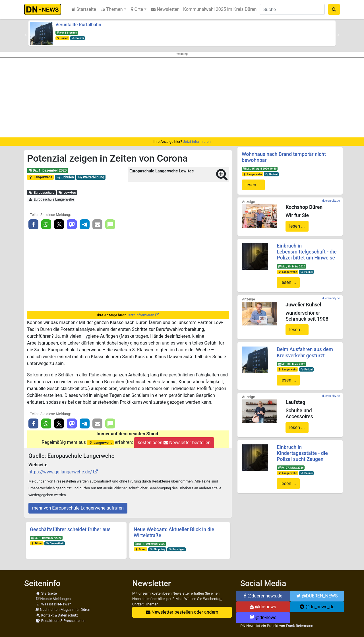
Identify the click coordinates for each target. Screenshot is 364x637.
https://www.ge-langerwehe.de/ (60, 472)
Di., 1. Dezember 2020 (47, 170)
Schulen (65, 177)
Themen (112, 9)
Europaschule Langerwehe (51, 199)
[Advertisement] (182, 98)
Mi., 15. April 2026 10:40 (260, 169)
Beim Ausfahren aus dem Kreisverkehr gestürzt (305, 352)
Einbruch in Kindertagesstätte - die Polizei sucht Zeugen (302, 453)
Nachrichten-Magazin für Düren (63, 610)
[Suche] (292, 9)
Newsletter (165, 9)
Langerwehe (40, 177)
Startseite (84, 9)
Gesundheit (55, 543)
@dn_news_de (317, 607)
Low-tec (67, 193)
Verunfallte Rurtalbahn (78, 25)
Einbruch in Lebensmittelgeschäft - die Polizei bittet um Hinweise (307, 252)
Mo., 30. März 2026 (291, 266)
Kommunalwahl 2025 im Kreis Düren (220, 9)
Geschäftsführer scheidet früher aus (70, 529)
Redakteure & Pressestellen (60, 621)
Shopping (157, 549)
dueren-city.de (331, 201)
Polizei (78, 38)
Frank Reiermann (300, 626)
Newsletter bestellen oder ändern (182, 612)
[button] (26, 35)
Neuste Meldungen (53, 599)
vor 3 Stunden (67, 33)
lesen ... (253, 185)
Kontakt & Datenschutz (57, 615)
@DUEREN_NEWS (317, 596)
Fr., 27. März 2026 (291, 468)
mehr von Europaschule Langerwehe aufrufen (78, 508)
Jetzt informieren (197, 142)
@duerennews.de (263, 596)
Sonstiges (176, 549)
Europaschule (41, 193)
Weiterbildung (91, 177)
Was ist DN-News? (53, 604)
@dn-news (263, 607)
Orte (137, 9)
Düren (37, 543)
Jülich (62, 38)
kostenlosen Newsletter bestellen (174, 443)
